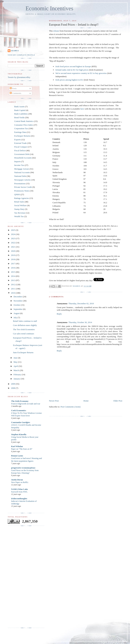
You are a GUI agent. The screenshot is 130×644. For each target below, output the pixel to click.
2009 (13, 384)
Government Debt (22, 154)
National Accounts (22, 172)
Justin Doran (17, 480)
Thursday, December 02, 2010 (81, 303)
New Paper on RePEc (20, 482)
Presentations (20, 184)
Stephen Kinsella (19, 434)
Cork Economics (19, 410)
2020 (13, 251)
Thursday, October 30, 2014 (80, 322)
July (16, 317)
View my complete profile (21, 55)
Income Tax (19, 165)
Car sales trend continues (23, 334)
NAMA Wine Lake (20, 489)
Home (86, 401)
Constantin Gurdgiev (21, 422)
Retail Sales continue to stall (25, 321)
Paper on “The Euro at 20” (22, 449)
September (18, 309)
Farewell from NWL (19, 492)
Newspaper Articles (22, 180)
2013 (13, 280)
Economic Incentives (49, 8)
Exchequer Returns (22, 136)
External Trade (20, 143)
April (16, 366)
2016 (13, 268)
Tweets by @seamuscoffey (19, 77)
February (18, 374)
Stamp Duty (19, 209)
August (17, 313)
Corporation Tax (21, 128)
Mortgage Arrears (22, 169)
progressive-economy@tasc (23, 468)
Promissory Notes (22, 191)
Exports (17, 140)
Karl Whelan (17, 446)
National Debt (20, 176)
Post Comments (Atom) (70, 407)
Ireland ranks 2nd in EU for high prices (72, 70)
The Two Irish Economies (24, 329)
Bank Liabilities (21, 114)
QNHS (17, 194)
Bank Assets (19, 107)
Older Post (118, 401)
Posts (13, 88)
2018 (13, 259)
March (17, 370)
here (82, 109)
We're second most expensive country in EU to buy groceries (81, 73)
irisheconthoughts (19, 499)
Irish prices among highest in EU (69, 80)
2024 (13, 234)
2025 (13, 230)
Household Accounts (23, 158)
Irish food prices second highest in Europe (73, 66)
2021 (13, 247)
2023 (13, 238)
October (17, 305)
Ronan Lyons (17, 456)
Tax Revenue (20, 213)
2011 (13, 289)
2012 (13, 284)
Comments (16, 93)
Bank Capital (20, 110)
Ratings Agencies (22, 198)
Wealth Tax (19, 216)
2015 (13, 272)
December (18, 297)
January (17, 379)
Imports (17, 161)
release (56, 31)
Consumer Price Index (24, 125)
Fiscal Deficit (20, 150)
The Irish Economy (20, 401)
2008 (13, 388)
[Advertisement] (21, 577)
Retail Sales (19, 202)
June (16, 358)
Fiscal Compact (21, 147)
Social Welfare (20, 205)
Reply (59, 314)
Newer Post (54, 401)
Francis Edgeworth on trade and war (26, 404)
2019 (13, 255)
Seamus (15, 51)
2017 (13, 264)
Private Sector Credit (23, 187)
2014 (13, 276)
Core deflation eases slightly (25, 325)
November (18, 301)
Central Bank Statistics (24, 121)
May (16, 362)
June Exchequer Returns (23, 352)
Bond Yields (19, 117)
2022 (13, 243)
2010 (13, 293)
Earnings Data (20, 132)
